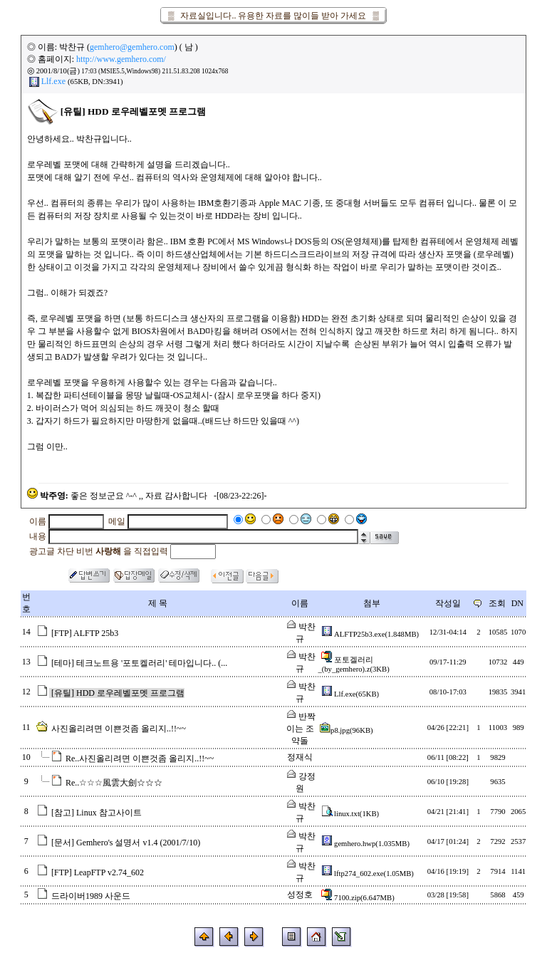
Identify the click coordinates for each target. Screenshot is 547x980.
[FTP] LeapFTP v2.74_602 (98, 872)
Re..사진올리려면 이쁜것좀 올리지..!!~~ (140, 759)
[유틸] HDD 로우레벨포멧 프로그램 (118, 693)
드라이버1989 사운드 (91, 896)
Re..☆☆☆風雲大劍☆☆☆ (114, 783)
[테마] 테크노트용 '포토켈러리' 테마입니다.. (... (139, 663)
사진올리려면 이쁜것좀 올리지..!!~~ (119, 729)
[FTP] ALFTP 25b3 (85, 633)
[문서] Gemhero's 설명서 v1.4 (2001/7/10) (126, 843)
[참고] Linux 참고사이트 (97, 813)
